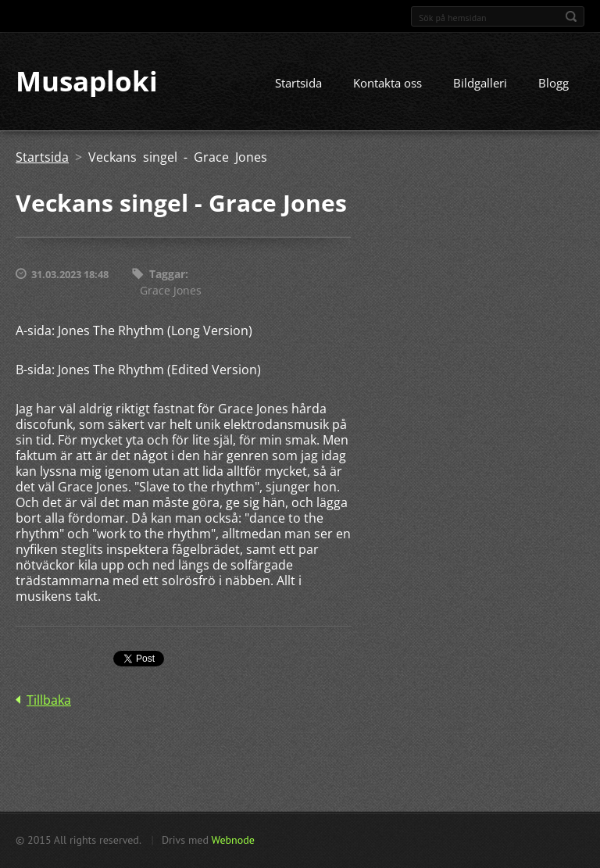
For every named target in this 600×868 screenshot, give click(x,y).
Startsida (298, 84)
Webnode (232, 840)
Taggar (167, 275)
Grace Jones (171, 290)
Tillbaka (49, 700)
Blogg (554, 84)
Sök (571, 16)
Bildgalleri (480, 84)
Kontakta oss (387, 84)
